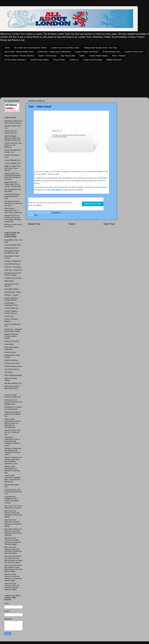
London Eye (9, 316)
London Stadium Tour (12, 160)
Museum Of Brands (12, 341)
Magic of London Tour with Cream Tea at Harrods (13, 168)
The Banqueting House (13, 366)
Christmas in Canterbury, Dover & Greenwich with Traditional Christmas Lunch (12, 441)
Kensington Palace (11, 289)
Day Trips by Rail (68, 56)
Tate (36, 215)
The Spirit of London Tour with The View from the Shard (13, 203)
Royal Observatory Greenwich (11, 348)
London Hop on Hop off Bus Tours (65, 48)
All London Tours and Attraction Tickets (30, 48)
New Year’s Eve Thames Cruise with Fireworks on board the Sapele (13, 514)
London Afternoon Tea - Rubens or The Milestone (13, 145)
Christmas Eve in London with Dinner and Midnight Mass (13, 402)
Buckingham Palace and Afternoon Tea (12, 252)
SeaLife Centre (10, 352)
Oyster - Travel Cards (47, 56)
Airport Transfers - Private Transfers (19, 56)
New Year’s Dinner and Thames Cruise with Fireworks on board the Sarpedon (13, 532)
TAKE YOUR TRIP (93, 204)
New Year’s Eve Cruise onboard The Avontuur (13, 507)
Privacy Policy (59, 60)
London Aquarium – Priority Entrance (12, 299)
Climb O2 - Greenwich (13, 267)
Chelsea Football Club (13, 261)
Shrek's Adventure (11, 360)
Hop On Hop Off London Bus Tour (11, 132)
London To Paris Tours (134, 52)
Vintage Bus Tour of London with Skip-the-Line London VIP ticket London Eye (13, 219)
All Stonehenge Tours (111, 52)
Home (7, 48)
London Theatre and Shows (87, 52)
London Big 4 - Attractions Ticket (11, 304)
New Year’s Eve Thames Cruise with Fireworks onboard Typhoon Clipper (12, 587)
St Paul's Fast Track (12, 363)
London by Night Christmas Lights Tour (13, 396)
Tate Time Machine (55, 190)
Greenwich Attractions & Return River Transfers (13, 122)
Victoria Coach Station (40, 60)
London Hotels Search (98, 56)
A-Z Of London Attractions (15, 60)
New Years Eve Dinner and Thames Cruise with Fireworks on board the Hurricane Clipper (13, 559)
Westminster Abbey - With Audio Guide (12, 387)
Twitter (82, 56)
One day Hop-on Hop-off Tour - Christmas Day (13, 432)
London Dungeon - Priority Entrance (11, 312)
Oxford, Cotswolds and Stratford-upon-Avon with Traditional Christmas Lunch (13, 460)
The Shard (8, 372)
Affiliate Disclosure (114, 60)
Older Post (109, 224)
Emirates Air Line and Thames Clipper (12, 274)
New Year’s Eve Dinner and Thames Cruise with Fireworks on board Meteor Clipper (13, 568)
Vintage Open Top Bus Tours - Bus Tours (100, 48)
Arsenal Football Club (12, 245)
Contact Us (74, 60)
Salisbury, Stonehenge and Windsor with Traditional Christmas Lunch (13, 451)
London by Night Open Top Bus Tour (13, 151)
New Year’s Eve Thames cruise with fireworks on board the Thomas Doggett (13, 541)
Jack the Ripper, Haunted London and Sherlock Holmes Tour (13, 138)
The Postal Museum (12, 369)
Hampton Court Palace (13, 278)
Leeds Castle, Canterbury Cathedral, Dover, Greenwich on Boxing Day (13, 479)
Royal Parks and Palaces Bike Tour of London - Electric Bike (13, 184)
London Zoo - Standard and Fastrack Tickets (13, 330)
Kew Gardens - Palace (13, 292)
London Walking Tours (13, 163)
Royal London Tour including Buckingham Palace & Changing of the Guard (13, 176)
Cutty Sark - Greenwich (13, 270)
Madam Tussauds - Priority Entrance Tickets (12, 336)
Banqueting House (11, 248)
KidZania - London (11, 295)
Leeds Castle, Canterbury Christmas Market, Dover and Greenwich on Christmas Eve (13, 423)
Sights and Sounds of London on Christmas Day (12, 414)
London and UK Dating (92, 60)
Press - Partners (119, 56)
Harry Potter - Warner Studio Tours (19, 52)
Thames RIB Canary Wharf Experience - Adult (12, 196)
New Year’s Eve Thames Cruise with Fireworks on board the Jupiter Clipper (13, 577)
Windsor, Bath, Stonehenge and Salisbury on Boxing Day (12, 470)
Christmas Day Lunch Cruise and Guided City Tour (13, 492)
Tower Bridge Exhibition (13, 375)
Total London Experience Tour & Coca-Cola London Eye (13, 210)
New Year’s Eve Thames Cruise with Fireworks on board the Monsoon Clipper (13, 550)
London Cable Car (11, 308)
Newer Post (34, 224)
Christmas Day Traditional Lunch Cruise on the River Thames (12, 500)
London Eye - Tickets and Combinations (54, 52)
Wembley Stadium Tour (13, 383)
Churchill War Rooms (12, 264)
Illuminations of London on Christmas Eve (13, 408)
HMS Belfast (9, 281)
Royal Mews (9, 344)
